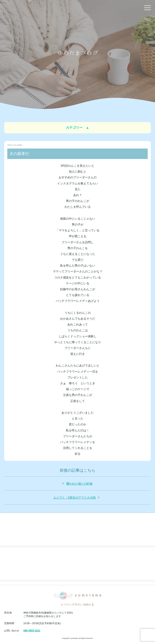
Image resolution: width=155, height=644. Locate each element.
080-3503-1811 (32, 631)
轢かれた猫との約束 (79, 484)
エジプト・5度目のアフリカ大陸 (74, 498)
